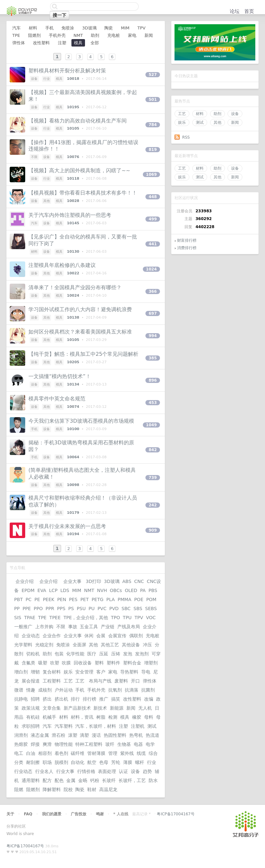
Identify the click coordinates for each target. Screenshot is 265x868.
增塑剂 (151, 663)
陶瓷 (109, 28)
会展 (101, 636)
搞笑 (116, 699)
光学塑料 (23, 645)
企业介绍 (25, 581)
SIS (18, 618)
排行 (75, 699)
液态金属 (40, 735)
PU (92, 609)
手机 (49, 28)
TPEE (55, 618)
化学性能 (75, 654)
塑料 (99, 663)
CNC (139, 581)
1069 (151, 175)
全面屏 (79, 645)
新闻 (235, 122)
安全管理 (84, 672)
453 (153, 403)
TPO (115, 618)
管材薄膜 (96, 753)
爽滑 (47, 744)
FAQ (28, 814)
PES (73, 599)
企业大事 (72, 581)
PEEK (49, 599)
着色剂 (61, 753)
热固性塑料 (115, 735)
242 (153, 505)
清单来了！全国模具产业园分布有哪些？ (75, 287)
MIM (125, 28)
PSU (81, 609)
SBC (126, 609)
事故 (73, 627)
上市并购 (44, 627)
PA (143, 590)
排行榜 (90, 699)
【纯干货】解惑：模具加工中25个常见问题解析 (83, 354)
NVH (102, 590)
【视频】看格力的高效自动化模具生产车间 (78, 121)
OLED (131, 590)
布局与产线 (100, 681)
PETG (97, 599)
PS (71, 609)
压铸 (116, 654)
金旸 (83, 780)
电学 (150, 744)
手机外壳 (57, 35)
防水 (153, 780)
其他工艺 (110, 645)
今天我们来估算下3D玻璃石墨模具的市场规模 (81, 421)
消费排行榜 (187, 248)
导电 (146, 672)
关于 (10, 814)
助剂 (217, 114)
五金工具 (89, 627)
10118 (73, 179)
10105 (73, 128)
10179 (73, 513)
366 (153, 291)
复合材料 (52, 672)
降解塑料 (52, 789)
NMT (78, 35)
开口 (135, 681)
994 (153, 336)
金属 (71, 780)
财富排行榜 (187, 240)
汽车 (16, 28)
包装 (59, 654)
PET (85, 599)
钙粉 (95, 780)
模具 (78, 43)
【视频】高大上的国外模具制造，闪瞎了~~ (79, 170)
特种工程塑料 (89, 744)
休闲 (89, 636)
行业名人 (44, 771)
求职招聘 (31, 726)
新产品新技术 (77, 708)
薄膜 (128, 762)
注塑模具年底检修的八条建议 (62, 265)
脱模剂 (61, 762)
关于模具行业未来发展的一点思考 (67, 526)
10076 (73, 157)
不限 (34, 157)
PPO (38, 609)
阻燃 (19, 789)
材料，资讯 (82, 717)
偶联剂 (136, 636)
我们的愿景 (52, 814)
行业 (47, 79)
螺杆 (140, 762)
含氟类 (28, 663)
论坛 (235, 11)
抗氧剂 (115, 690)
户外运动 (64, 690)
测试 (200, 122)
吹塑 (55, 663)
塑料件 (113, 663)
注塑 (62, 43)
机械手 (49, 717)
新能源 (117, 708)
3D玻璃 (89, 28)
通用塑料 (31, 780)
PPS (61, 609)
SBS (138, 609)
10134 (73, 384)
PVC (102, 609)
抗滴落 (132, 690)
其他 (217, 122)
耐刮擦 (33, 762)
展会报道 (31, 681)
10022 (73, 273)
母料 (149, 717)
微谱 (19, 690)
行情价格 (86, 771)
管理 (113, 753)
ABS (127, 581)
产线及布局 (129, 627)
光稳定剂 (44, 645)
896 (153, 380)
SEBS (151, 609)
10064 (73, 457)
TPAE (30, 618)
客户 (101, 672)
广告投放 (79, 814)
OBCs (116, 590)
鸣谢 (100, 814)
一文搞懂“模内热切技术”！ (60, 376)
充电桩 (114, 35)
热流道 (153, 735)
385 (153, 358)
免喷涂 (68, 28)
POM (151, 599)
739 (153, 478)
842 (153, 450)
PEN (62, 599)
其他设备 (131, 645)
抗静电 (21, 699)
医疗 (92, 654)
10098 (73, 485)
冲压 (147, 645)
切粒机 (33, 654)
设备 (235, 114)
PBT (19, 599)
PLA (111, 599)
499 (153, 219)
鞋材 (92, 789)
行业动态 (23, 771)
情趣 (31, 690)
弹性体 (19, 43)
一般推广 (23, 627)
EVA (42, 590)
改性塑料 (41, 43)
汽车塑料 (64, 726)
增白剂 (21, 672)
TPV (141, 28)
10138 (73, 318)
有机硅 (33, 717)
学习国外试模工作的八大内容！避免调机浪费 (80, 309)
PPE (27, 609)
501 (153, 100)
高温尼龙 (108, 789)
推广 (104, 699)
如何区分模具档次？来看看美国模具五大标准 (80, 332)
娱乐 (182, 122)
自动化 (78, 762)
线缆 (141, 753)
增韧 (35, 672)
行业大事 (65, 771)
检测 (113, 717)
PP (17, 609)
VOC (151, 618)
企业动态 (31, 636)
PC (28, 599)
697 (153, 313)
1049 (151, 425)
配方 (47, 780)
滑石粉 (58, 735)
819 (153, 150)
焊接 (35, 744)
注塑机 (138, 726)
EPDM (28, 590)
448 (153, 197)
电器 (138, 744)
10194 (73, 534)
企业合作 (52, 636)
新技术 (100, 708)
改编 (149, 699)
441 (153, 244)
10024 (73, 296)
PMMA (124, 599)
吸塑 (43, 663)
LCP (53, 590)
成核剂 (45, 690)
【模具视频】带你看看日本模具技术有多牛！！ (83, 193)
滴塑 (84, 735)
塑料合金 (132, 663)
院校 (68, 789)
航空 (92, 762)
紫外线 (127, 753)
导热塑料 (129, 672)
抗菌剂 (148, 690)
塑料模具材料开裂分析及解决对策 (67, 71)
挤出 (47, 699)
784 (153, 125)
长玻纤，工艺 (132, 780)
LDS (65, 590)
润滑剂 (21, 735)
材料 (200, 114)
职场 (47, 762)
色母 (104, 762)
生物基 (124, 744)
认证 (123, 771)
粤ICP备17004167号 (175, 814)
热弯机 (136, 735)
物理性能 (64, 744)
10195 (73, 107)
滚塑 (73, 735)
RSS (186, 137)
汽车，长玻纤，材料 (96, 726)
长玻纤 (109, 780)
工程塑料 (52, 681)
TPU (127, 618)
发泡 (128, 654)
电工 (19, 753)
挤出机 (61, 699)
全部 (95, 43)
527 (153, 75)
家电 (132, 35)
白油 (31, 753)
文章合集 (52, 708)
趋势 (147, 771)
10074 (73, 407)
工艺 (182, 114)
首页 (249, 11)
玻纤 (110, 744)
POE (139, 599)
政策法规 (31, 708)
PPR (50, 609)
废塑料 (121, 681)
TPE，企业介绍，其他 (86, 618)
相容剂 (45, 753)
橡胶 (137, 717)
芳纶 (116, 762)
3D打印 (93, 581)
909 (153, 530)
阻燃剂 (34, 35)
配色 (59, 780)
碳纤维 (78, 753)
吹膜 (66, 663)
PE (37, 599)
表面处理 (107, 771)
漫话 (96, 735)
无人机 (145, 708)
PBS (153, 590)
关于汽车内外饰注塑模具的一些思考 (70, 215)
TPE (16, 35)
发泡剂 (142, 654)
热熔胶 (21, 744)
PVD (114, 609)
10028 (73, 201)
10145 (73, 223)
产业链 (108, 627)
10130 (73, 252)
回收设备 (83, 663)
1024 (151, 269)
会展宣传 (117, 636)
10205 (73, 362)
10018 (73, 79)
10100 (73, 429)
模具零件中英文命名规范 (57, 399)
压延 (104, 654)
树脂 (101, 717)
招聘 (35, 699)
